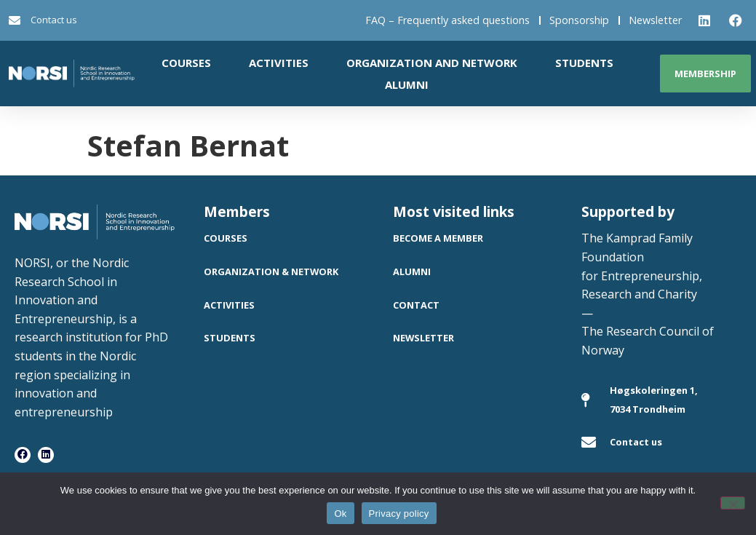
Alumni (407, 84)
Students (584, 63)
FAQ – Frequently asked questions (447, 20)
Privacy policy (399, 514)
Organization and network (432, 63)
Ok (340, 514)
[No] (733, 503)
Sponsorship (579, 20)
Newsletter (655, 20)
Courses (186, 63)
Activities (279, 63)
